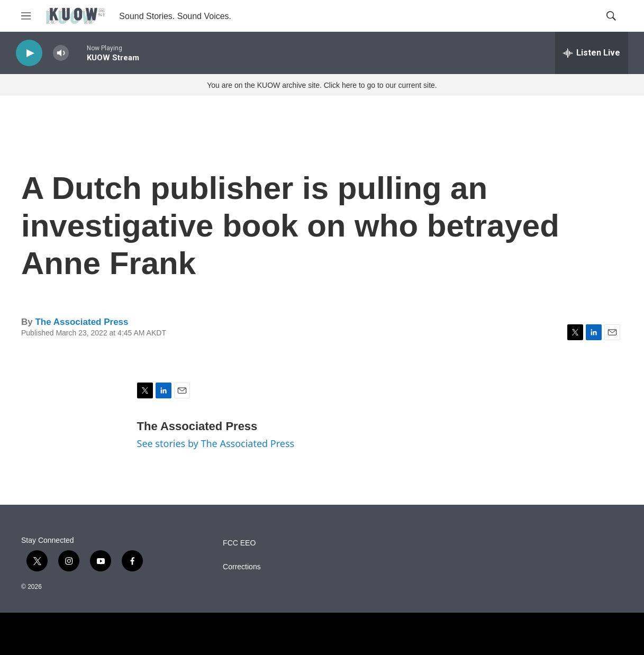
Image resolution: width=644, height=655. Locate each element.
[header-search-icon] (611, 16)
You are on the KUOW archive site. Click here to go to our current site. (322, 85)
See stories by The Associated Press (216, 443)
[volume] (61, 53)
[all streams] (592, 53)
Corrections (242, 567)
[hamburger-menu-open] (26, 16)
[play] (29, 53)
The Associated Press (81, 322)
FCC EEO (239, 543)
